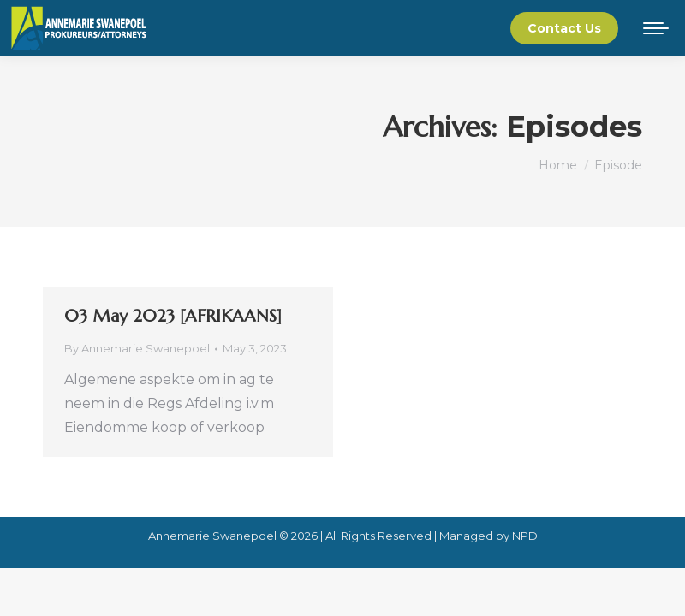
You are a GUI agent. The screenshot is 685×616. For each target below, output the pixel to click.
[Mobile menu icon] (656, 28)
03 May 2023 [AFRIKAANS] (173, 316)
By (137, 348)
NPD (525, 536)
